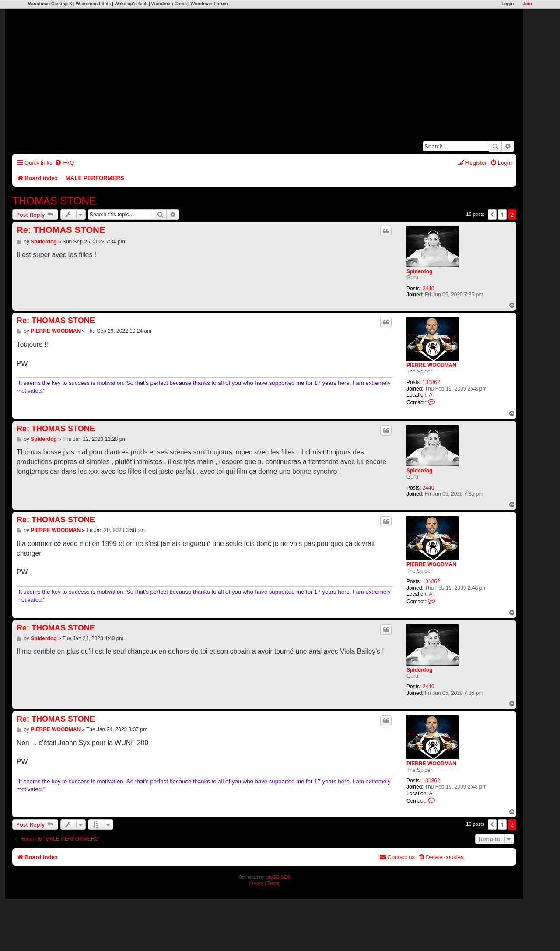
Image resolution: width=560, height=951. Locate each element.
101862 (431, 382)
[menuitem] (64, 163)
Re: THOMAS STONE (61, 230)
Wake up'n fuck (131, 4)
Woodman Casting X (50, 4)
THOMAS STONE (54, 201)
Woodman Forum (209, 4)
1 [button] (502, 215)
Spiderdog (419, 271)
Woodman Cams (169, 4)
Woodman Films (93, 4)
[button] (492, 215)
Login (507, 4)
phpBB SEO (278, 877)
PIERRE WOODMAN (431, 365)
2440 (429, 289)
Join (527, 4)
